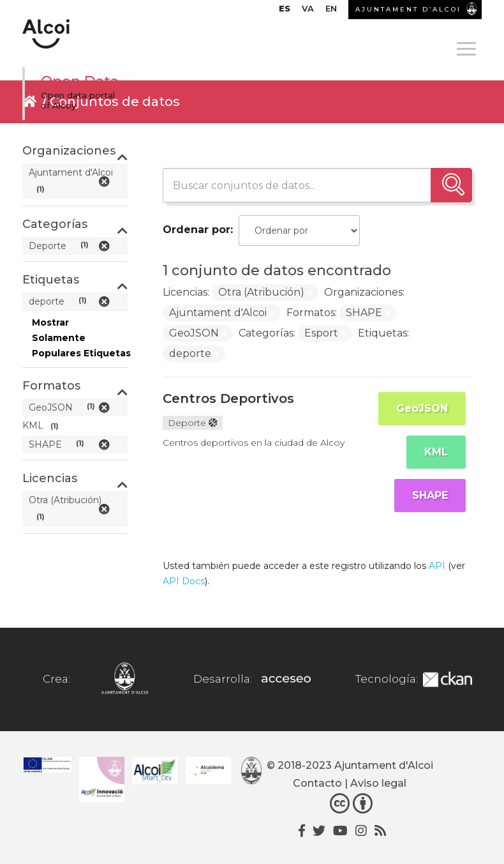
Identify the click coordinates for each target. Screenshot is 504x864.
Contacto (317, 783)
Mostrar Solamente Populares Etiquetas (81, 338)
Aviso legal (378, 783)
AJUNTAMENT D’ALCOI (408, 9)
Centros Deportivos (228, 398)
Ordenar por (196, 230)
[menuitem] (285, 11)
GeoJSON (422, 408)
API (437, 566)
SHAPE (430, 495)
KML (436, 452)
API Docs (184, 581)
